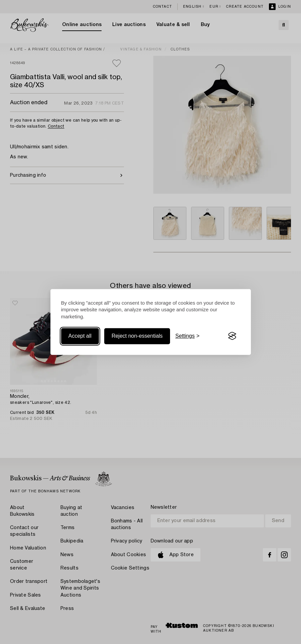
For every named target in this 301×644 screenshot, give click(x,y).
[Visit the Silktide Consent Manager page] (232, 336)
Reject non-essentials (137, 336)
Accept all (80, 336)
